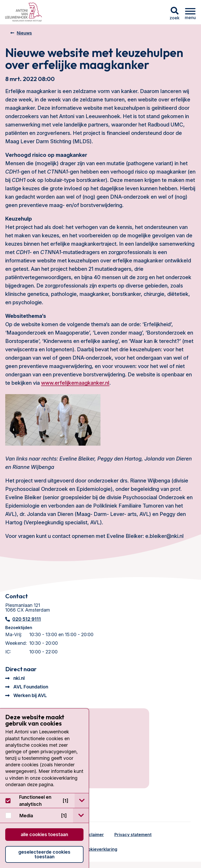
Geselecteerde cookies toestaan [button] (44, 854)
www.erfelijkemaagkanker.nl (75, 383)
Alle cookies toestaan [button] (44, 834)
